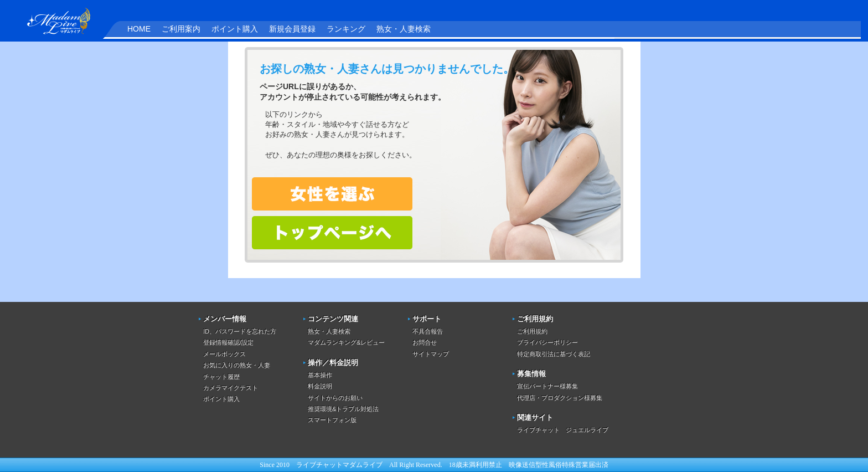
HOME (139, 29)
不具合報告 (428, 331)
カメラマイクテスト (231, 388)
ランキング (346, 29)
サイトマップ (431, 354)
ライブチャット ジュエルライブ (563, 430)
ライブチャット (319, 465)
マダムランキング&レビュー (346, 342)
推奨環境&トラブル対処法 (343, 409)
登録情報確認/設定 (228, 342)
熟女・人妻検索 (404, 29)
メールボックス (224, 354)
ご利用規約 (532, 331)
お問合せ (425, 342)
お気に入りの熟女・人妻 (237, 365)
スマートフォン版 (332, 420)
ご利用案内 (181, 29)
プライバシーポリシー (547, 342)
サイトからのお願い (335, 398)
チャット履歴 (221, 377)
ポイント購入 (235, 29)
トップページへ (332, 233)
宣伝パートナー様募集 (547, 386)
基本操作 (320, 375)
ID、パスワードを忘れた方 (240, 331)
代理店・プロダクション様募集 (560, 398)
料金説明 (320, 386)
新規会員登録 (292, 29)
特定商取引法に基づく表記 (554, 354)
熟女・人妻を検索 (332, 194)
